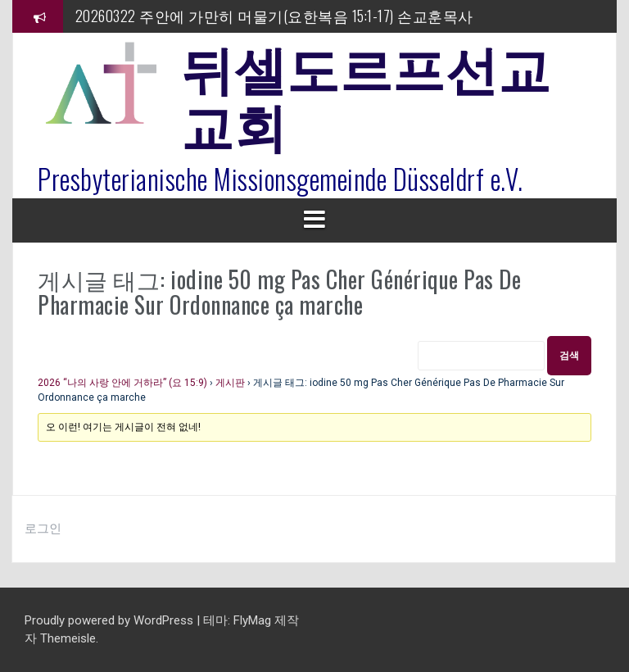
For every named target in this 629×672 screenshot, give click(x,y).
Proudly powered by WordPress (111, 620)
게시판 (230, 383)
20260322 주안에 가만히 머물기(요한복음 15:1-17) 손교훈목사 (274, 16)
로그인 (43, 529)
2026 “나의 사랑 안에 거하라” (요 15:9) (122, 383)
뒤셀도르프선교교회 (366, 94)
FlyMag (252, 620)
